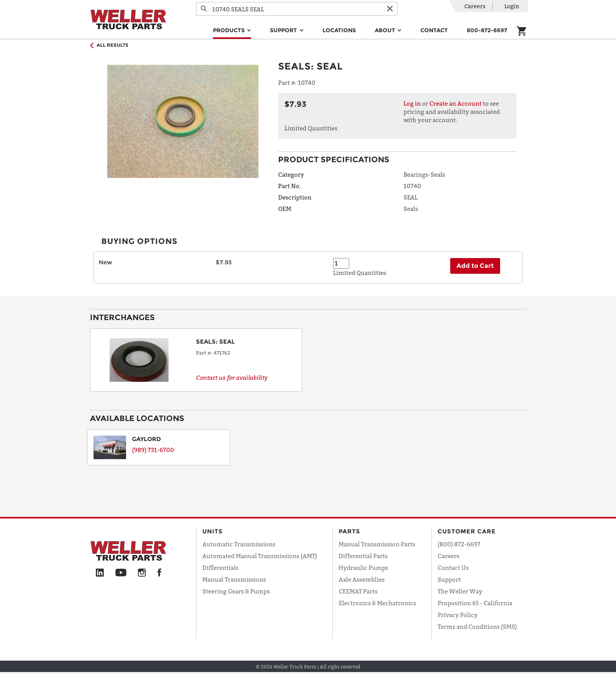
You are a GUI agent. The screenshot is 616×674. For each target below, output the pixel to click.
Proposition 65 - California (475, 603)
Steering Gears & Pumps (236, 591)
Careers (475, 6)
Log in (412, 103)
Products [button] (230, 30)
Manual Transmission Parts (377, 544)
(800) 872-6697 (459, 544)
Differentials (220, 568)
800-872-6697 (487, 30)
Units (213, 531)
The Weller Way (460, 591)
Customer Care (467, 531)
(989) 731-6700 (153, 450)
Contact (434, 30)
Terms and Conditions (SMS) (477, 626)
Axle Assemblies (362, 579)
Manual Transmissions (234, 579)
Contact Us (453, 568)
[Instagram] (142, 573)
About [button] (386, 30)
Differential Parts (363, 556)
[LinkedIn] (100, 573)
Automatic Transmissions (239, 544)
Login (512, 6)
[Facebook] (159, 573)
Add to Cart (475, 266)
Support (449, 579)
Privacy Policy (458, 615)
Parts (349, 531)
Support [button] (284, 30)
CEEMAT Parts (358, 591)
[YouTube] (121, 573)
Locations (339, 30)
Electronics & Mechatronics (377, 603)
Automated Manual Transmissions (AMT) (260, 556)
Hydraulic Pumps (363, 568)
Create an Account (456, 103)
